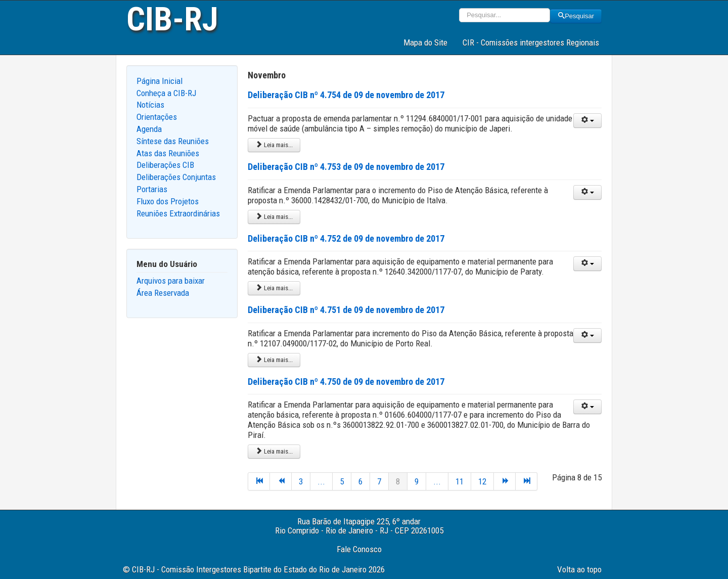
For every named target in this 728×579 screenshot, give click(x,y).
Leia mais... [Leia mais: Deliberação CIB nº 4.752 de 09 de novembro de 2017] (274, 288)
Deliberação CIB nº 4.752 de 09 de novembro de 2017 (346, 238)
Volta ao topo (579, 569)
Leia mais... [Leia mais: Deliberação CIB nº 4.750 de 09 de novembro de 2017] (274, 451)
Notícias (150, 105)
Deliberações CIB (165, 165)
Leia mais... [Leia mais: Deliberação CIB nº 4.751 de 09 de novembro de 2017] (274, 360)
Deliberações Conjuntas (176, 177)
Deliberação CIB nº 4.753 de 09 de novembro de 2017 (346, 167)
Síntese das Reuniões (173, 141)
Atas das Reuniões (168, 153)
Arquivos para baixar (171, 281)
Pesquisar (576, 16)
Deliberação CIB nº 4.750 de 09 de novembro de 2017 (346, 382)
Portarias (152, 189)
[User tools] (587, 121)
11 (460, 481)
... (321, 481)
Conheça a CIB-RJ (166, 93)
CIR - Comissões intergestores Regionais (531, 42)
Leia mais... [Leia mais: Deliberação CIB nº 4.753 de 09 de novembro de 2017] (274, 217)
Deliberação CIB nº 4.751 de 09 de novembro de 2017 (346, 310)
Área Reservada (163, 293)
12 (482, 481)
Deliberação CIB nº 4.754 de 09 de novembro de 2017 (346, 95)
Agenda (149, 129)
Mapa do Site (425, 42)
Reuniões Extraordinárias (178, 213)
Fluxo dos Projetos (168, 201)
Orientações (157, 117)
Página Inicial (160, 81)
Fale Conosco (359, 549)
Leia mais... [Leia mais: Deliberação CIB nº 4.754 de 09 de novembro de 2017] (274, 145)
